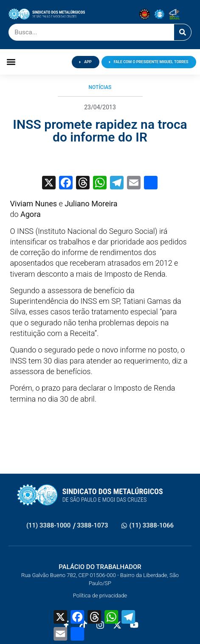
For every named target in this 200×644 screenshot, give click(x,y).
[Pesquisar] (183, 32)
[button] (11, 62)
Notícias (100, 87)
